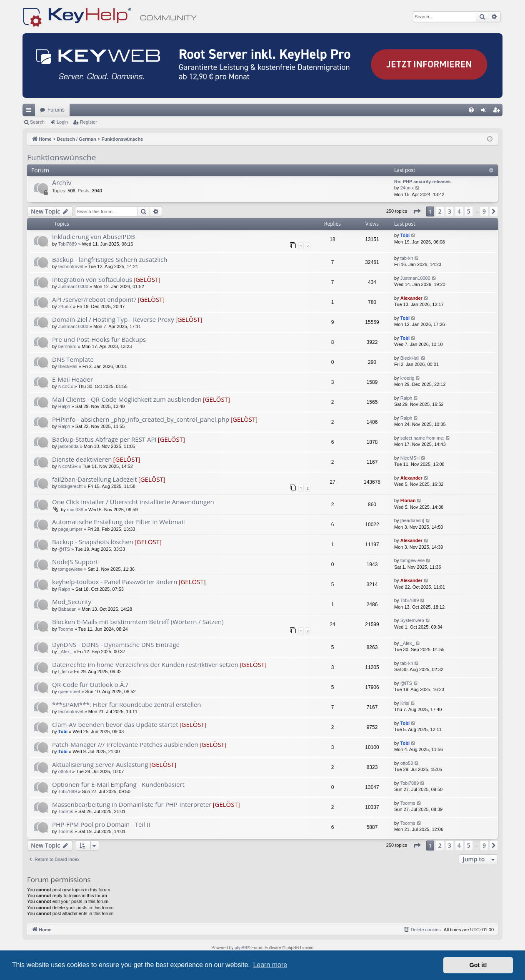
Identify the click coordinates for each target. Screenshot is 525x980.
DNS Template (73, 359)
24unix (407, 188)
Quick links (30, 112)
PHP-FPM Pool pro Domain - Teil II (101, 824)
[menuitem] (471, 110)
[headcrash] (412, 520)
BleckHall (68, 366)
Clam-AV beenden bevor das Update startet (115, 724)
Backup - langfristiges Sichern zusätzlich (110, 259)
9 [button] (484, 211)
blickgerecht (71, 486)
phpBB (241, 948)
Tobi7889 (68, 244)
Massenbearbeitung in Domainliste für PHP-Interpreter (132, 804)
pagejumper (70, 529)
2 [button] (440, 211)
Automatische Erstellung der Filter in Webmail (119, 522)
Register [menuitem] (498, 112)
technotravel (71, 266)
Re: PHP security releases (422, 182)
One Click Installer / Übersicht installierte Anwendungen (133, 502)
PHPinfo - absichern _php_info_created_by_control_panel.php (141, 419)
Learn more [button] (270, 965)
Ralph (64, 406)
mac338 (75, 510)
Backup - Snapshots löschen (93, 542)
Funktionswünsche (61, 157)
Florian (408, 500)
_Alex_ (65, 652)
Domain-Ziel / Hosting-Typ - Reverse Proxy (113, 319)
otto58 (65, 771)
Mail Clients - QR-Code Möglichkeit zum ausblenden (127, 399)
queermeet (69, 691)
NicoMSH (68, 466)
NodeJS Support (75, 562)
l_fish (64, 672)
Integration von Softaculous (92, 279)
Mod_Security (72, 602)
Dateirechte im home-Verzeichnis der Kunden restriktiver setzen (145, 664)
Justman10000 (73, 286)
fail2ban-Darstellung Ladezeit (95, 479)
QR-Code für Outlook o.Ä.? (90, 684)
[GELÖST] (147, 279)
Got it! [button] (478, 965)
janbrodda (69, 446)
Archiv (62, 183)
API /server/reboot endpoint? (94, 299)
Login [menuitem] (486, 112)
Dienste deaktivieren (82, 459)
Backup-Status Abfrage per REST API (104, 439)
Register (89, 122)
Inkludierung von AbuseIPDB (94, 236)
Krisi (405, 703)
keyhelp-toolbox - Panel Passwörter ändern (115, 582)
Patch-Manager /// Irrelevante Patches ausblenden (125, 744)
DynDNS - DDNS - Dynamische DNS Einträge (116, 644)
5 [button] (469, 211)
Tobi (405, 235)
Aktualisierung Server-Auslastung (100, 764)
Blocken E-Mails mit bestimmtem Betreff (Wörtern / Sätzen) (138, 622)
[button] (417, 211)
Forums (56, 110)
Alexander (411, 298)
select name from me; (422, 438)
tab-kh (407, 258)
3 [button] (450, 211)
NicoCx (66, 386)
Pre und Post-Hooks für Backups (99, 339)
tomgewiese (71, 569)
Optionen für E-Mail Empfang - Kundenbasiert (118, 784)
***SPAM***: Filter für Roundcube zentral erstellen (127, 704)
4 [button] (459, 211)
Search (37, 122)
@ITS (64, 549)
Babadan (67, 609)
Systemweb (412, 620)
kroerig (407, 378)
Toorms (66, 629)
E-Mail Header (72, 379)
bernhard (67, 346)
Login (62, 122)
